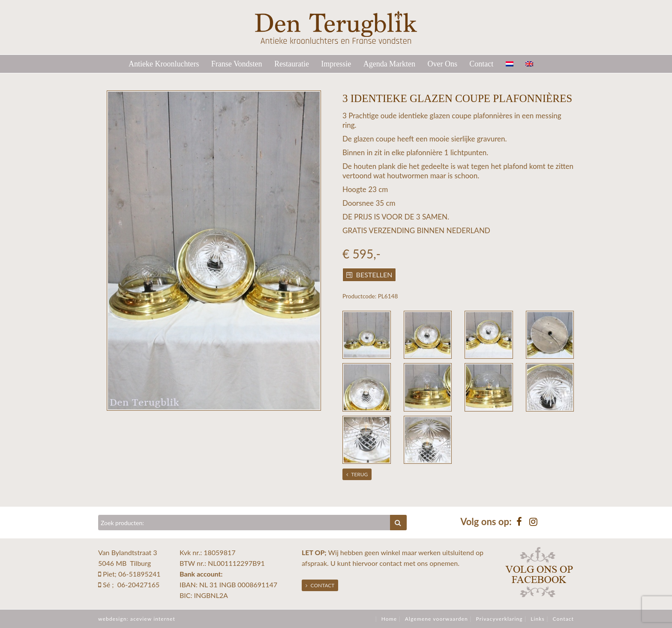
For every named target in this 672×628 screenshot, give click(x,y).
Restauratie (292, 64)
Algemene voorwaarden (436, 619)
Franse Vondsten (237, 64)
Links (538, 619)
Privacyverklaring (499, 619)
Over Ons (442, 64)
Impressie (336, 64)
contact (390, 563)
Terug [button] (357, 474)
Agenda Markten (389, 64)
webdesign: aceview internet (137, 619)
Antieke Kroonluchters (164, 64)
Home (389, 619)
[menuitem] (515, 64)
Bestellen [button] (369, 275)
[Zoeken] (244, 523)
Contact (481, 64)
